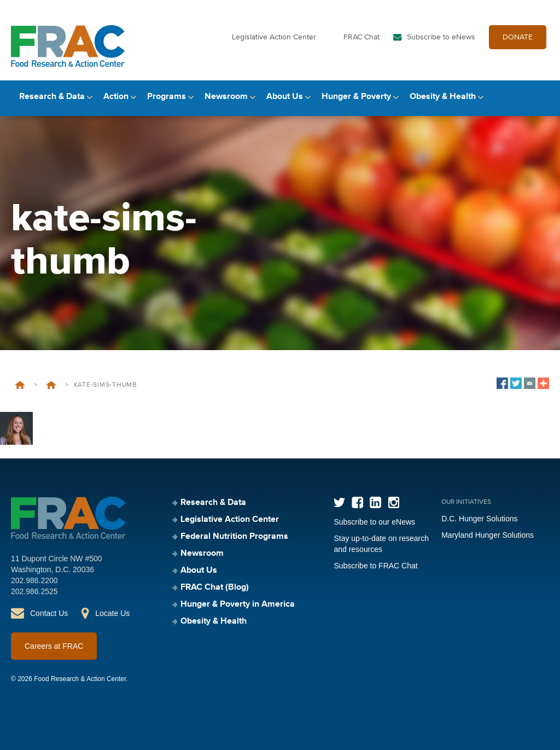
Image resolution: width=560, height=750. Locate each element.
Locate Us (112, 613)
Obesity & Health (443, 97)
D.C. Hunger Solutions (479, 519)
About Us (285, 97)
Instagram (393, 502)
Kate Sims (51, 385)
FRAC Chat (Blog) (215, 588)
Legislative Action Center (274, 37)
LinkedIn (375, 502)
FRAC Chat (361, 37)
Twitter (339, 502)
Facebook (357, 502)
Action (116, 97)
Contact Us (49, 613)
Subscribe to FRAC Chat (375, 566)
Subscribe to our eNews (374, 522)
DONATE (518, 37)
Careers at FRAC (54, 646)
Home (20, 385)
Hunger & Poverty (356, 97)
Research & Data (52, 97)
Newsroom (226, 97)
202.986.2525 (34, 591)
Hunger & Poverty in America (238, 604)
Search (540, 97)
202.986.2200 (34, 580)
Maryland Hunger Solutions (488, 535)
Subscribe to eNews (441, 37)
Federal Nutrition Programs (234, 537)
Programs (167, 97)
